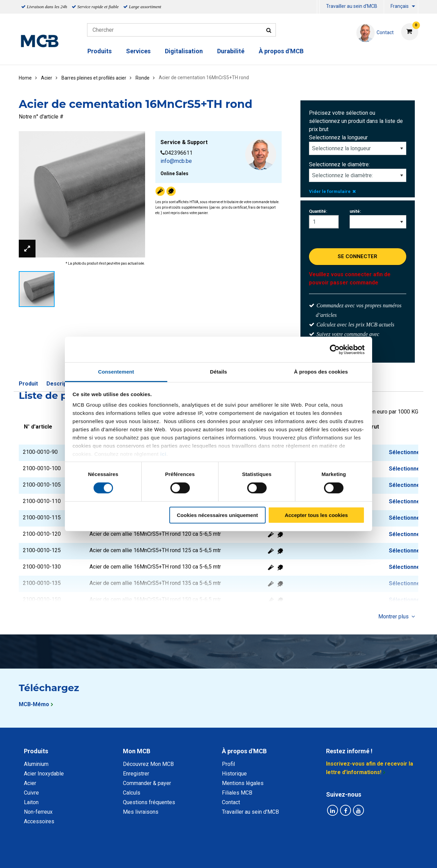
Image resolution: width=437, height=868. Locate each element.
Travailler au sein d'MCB (352, 6)
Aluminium (36, 764)
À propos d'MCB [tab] (244, 751)
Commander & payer (147, 783)
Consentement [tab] (116, 372)
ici (163, 454)
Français (400, 6)
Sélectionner (406, 452)
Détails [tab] (218, 372)
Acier (30, 783)
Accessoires (39, 821)
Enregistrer (136, 774)
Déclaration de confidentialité (130, 855)
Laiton (31, 802)
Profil (228, 764)
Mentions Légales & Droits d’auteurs (327, 855)
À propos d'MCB (281, 51)
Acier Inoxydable (44, 774)
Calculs (132, 793)
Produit (28, 384)
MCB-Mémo (34, 704)
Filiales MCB (237, 793)
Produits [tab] (36, 751)
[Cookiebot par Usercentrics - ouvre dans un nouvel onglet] (335, 349)
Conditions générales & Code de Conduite (224, 855)
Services (138, 51)
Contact (231, 802)
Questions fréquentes (149, 802)
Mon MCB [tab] (137, 751)
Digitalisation (184, 51)
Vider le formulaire (332, 191)
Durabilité (231, 51)
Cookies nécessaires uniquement (217, 515)
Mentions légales (243, 783)
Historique (234, 774)
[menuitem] (318, 7)
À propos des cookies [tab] (321, 372)
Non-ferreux (38, 812)
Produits (100, 51)
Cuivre (31, 793)
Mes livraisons (141, 812)
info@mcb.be (176, 161)
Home (25, 78)
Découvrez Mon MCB (148, 764)
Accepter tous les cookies (316, 515)
